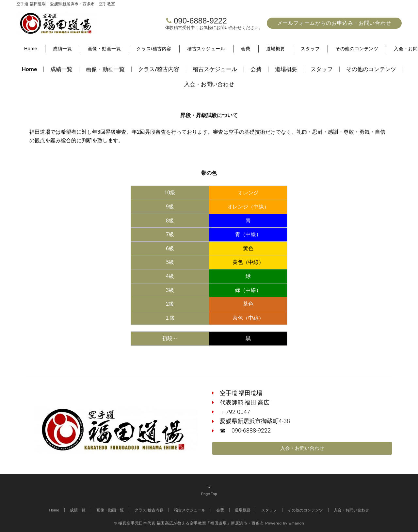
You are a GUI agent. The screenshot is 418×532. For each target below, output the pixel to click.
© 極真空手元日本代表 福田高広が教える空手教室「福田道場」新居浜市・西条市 (189, 523)
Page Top (209, 490)
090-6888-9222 (200, 21)
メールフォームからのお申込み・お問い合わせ (334, 23)
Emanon (296, 523)
